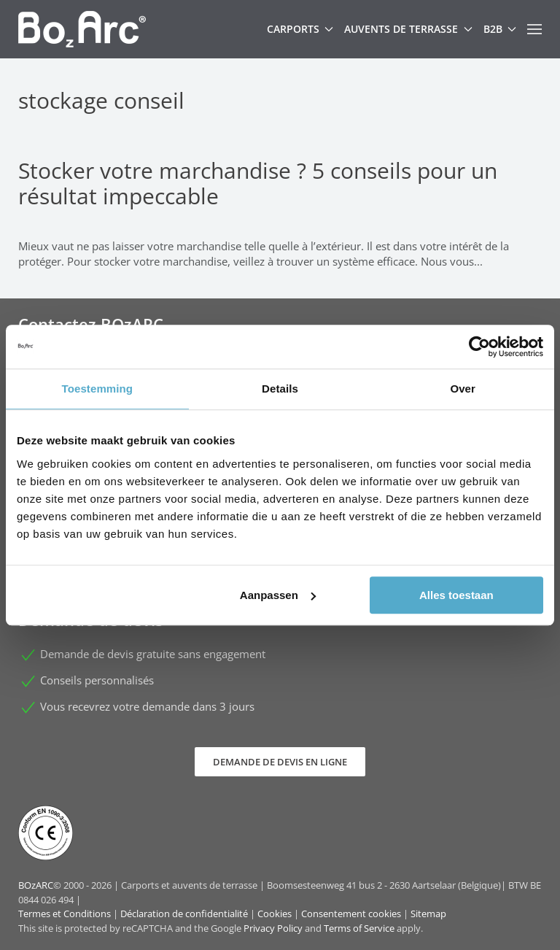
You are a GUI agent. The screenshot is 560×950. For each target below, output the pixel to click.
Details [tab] (280, 389)
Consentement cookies (351, 914)
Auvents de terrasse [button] (408, 29)
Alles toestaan (456, 595)
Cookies (275, 914)
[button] (534, 29)
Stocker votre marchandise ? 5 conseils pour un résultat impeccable (258, 183)
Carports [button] (300, 29)
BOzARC (36, 885)
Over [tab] (463, 389)
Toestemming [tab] (98, 389)
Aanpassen (278, 595)
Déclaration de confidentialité (184, 914)
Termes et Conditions (65, 914)
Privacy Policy (273, 928)
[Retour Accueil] (82, 29)
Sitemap (428, 914)
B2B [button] (500, 29)
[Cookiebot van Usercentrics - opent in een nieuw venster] (479, 347)
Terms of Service (359, 928)
